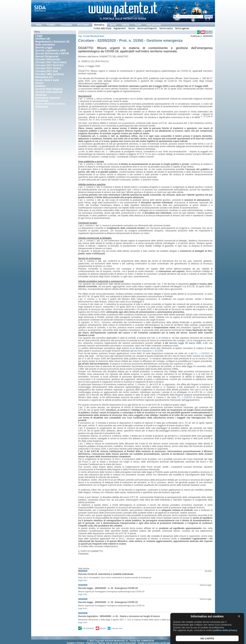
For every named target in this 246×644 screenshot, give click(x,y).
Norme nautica (166, 28)
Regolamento (120, 28)
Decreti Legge (206, 585)
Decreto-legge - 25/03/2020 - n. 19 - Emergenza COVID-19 (108, 588)
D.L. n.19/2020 (202, 353)
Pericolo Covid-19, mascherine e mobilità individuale (106, 574)
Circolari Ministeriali (91, 36)
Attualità (208, 571)
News (102, 36)
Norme (132, 28)
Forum (138, 25)
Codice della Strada (102, 28)
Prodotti (51, 25)
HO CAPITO (207, 639)
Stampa (103, 628)
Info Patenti (83, 25)
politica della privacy (225, 630)
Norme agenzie (182, 28)
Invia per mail (117, 628)
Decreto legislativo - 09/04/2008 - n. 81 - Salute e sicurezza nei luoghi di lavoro (119, 616)
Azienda (125, 25)
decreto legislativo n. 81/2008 (148, 351)
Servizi (113, 25)
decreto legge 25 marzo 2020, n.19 (188, 343)
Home (39, 25)
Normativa (99, 25)
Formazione (66, 25)
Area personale (154, 25)
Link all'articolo (88, 628)
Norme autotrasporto (147, 28)
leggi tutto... (84, 580)
